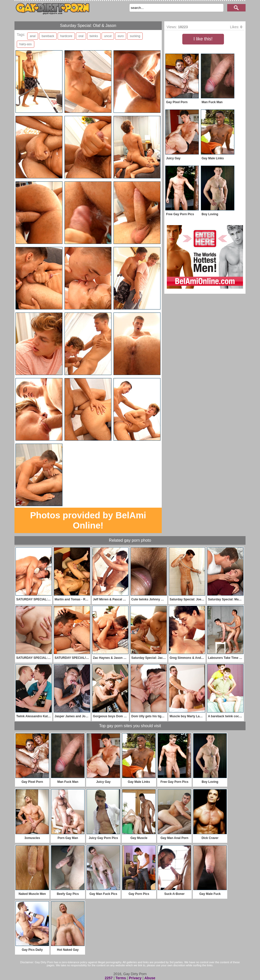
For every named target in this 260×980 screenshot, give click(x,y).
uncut (108, 36)
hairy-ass (26, 44)
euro (121, 36)
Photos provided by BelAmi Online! (88, 520)
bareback (48, 36)
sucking (135, 36)
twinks (94, 36)
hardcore (66, 36)
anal (33, 36)
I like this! (203, 39)
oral (81, 36)
